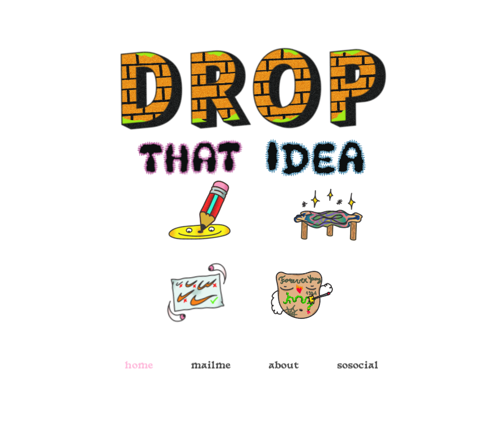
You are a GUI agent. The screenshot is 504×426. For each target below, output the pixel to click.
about (284, 368)
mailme (211, 368)
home (139, 368)
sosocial (358, 368)
